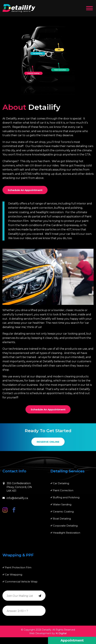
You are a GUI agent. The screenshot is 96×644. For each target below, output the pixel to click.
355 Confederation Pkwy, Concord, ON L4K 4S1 (17, 487)
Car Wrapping (14, 575)
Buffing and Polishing (66, 497)
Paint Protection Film (18, 567)
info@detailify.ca (15, 498)
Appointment (72, 640)
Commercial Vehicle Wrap (21, 582)
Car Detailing (61, 483)
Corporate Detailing (65, 526)
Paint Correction (63, 490)
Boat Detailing (62, 519)
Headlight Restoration (67, 533)
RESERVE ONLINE (48, 442)
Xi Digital (61, 633)
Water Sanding (62, 504)
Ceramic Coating (63, 512)
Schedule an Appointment (25, 190)
